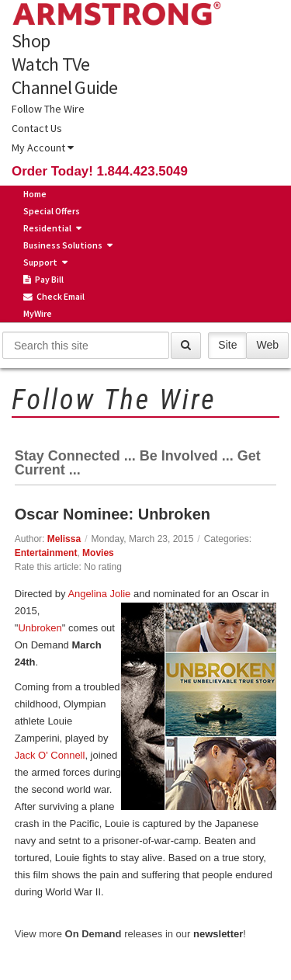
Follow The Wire (48, 109)
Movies (98, 553)
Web (267, 344)
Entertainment (46, 553)
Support (40, 262)
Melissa (64, 539)
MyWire (38, 313)
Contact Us (37, 128)
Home (35, 194)
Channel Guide (65, 88)
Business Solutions (63, 245)
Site (227, 344)
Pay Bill (43, 280)
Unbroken (40, 628)
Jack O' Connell (50, 755)
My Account (43, 148)
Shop (31, 41)
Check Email (54, 297)
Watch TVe (51, 64)
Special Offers (52, 211)
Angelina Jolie (99, 594)
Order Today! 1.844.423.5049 (100, 171)
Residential (47, 228)
